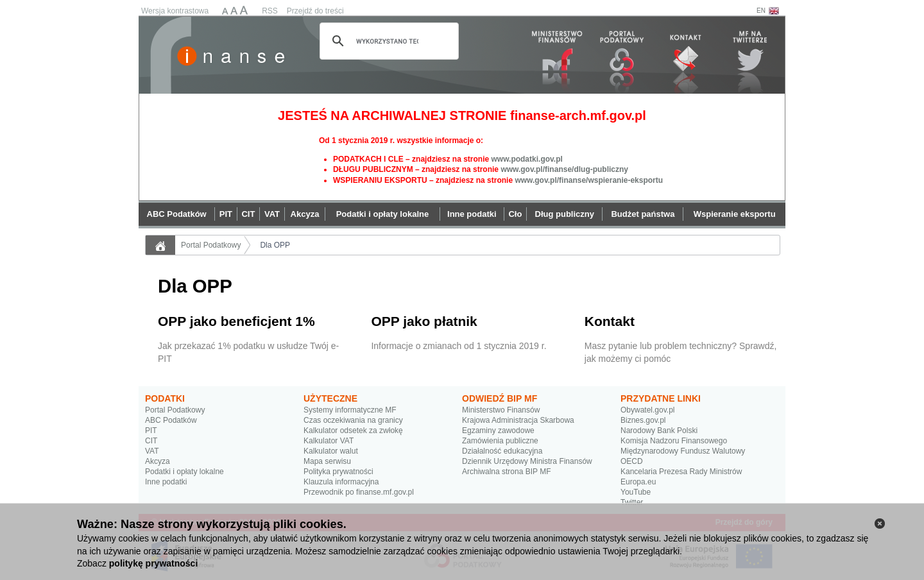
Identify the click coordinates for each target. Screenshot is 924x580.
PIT (151, 431)
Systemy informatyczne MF (350, 410)
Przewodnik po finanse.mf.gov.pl (359, 492)
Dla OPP (275, 245)
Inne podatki (166, 482)
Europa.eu (638, 482)
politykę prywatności (153, 563)
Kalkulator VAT (329, 441)
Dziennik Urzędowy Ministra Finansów (527, 461)
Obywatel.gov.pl (648, 410)
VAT (152, 451)
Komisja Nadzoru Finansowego (674, 441)
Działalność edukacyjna (502, 451)
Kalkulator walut (331, 451)
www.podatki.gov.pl (526, 159)
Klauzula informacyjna (341, 482)
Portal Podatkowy (211, 245)
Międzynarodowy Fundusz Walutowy (683, 451)
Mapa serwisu (327, 461)
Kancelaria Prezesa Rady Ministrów (681, 472)
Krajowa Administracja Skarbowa (518, 420)
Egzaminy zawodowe (498, 431)
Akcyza (158, 461)
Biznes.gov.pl (643, 420)
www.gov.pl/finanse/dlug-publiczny (564, 169)
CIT (151, 441)
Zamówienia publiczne (500, 441)
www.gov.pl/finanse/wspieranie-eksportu (589, 180)
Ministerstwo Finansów (501, 410)
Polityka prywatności (338, 472)
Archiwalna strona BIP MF (507, 472)
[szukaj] (387, 41)
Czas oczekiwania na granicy (353, 420)
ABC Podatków (171, 420)
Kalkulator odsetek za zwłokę (353, 431)
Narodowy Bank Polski (659, 431)
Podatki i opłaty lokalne (184, 472)
